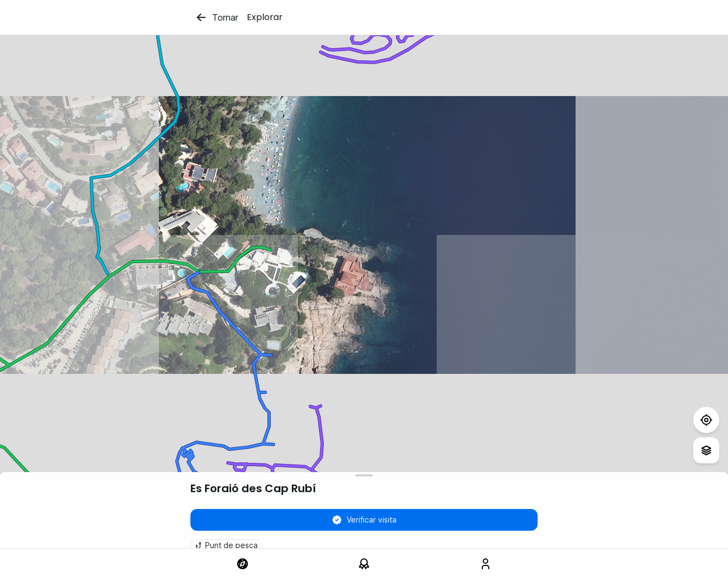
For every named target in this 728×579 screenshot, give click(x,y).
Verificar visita (364, 520)
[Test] (706, 420)
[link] (242, 564)
